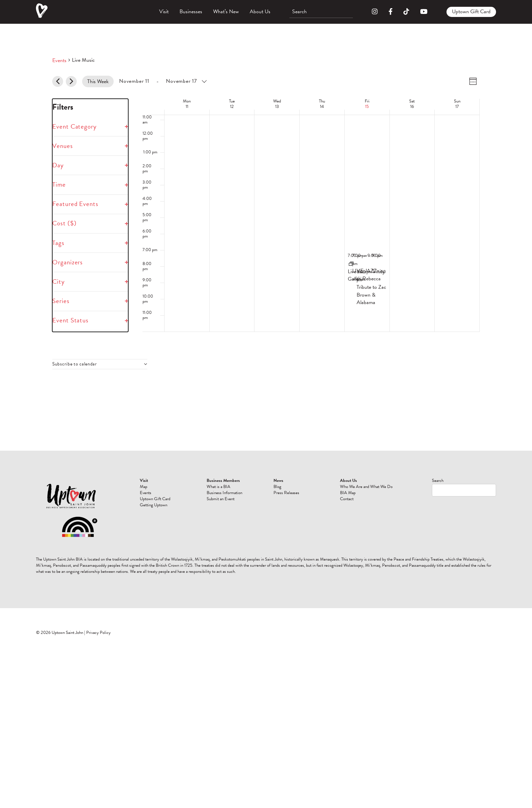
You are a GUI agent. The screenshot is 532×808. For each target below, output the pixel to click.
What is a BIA (218, 487)
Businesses (191, 12)
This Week (98, 81)
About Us (260, 12)
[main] (266, 237)
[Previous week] (58, 81)
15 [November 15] (367, 107)
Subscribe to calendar (75, 364)
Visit (164, 12)
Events (59, 60)
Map (144, 487)
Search (438, 481)
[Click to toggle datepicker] (163, 81)
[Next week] (71, 81)
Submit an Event (221, 499)
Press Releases (286, 493)
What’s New (226, 12)
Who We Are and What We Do (366, 487)
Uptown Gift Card (471, 12)
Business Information (224, 493)
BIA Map (348, 493)
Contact (347, 499)
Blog (277, 487)
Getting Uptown (154, 505)
